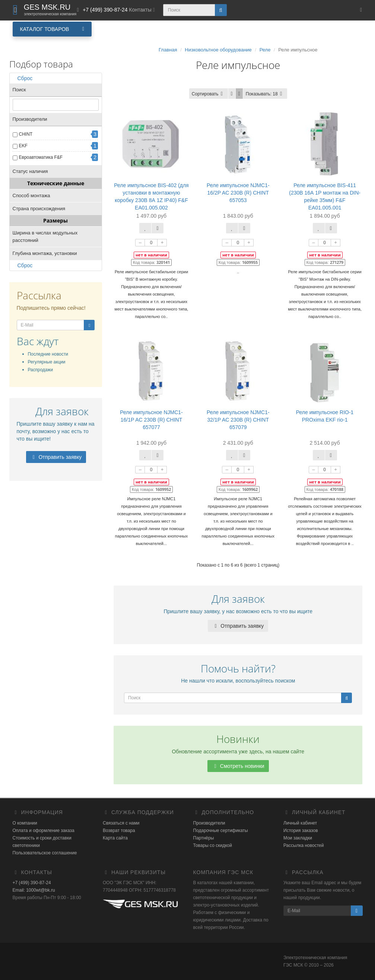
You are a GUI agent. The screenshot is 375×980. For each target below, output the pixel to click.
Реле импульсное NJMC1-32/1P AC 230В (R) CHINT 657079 (238, 420)
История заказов (301, 831)
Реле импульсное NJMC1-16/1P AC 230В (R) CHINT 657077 (151, 420)
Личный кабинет (300, 823)
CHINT (26, 134)
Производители (209, 823)
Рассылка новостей (304, 845)
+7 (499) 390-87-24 (32, 883)
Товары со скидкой (213, 845)
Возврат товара (119, 831)
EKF (23, 146)
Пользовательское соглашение (45, 853)
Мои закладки (298, 838)
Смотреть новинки (238, 766)
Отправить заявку (56, 457)
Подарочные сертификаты (221, 831)
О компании (25, 823)
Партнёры (204, 838)
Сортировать (209, 94)
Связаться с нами (121, 823)
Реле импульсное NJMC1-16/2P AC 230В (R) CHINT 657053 (238, 193)
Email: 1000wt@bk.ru (34, 890)
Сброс (23, 78)
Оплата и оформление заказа (44, 831)
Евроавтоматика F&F (41, 157)
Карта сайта (115, 838)
